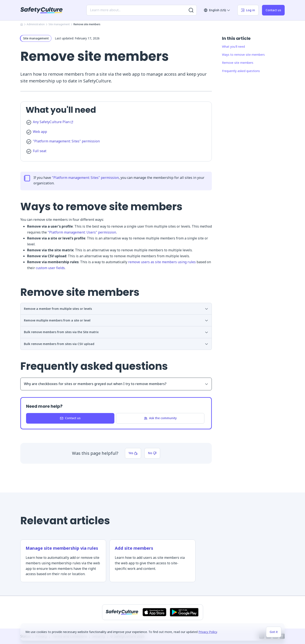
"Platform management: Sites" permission (66, 141)
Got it (274, 632)
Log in (248, 10)
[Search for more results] (191, 10)
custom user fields (50, 268)
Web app (40, 132)
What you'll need (233, 47)
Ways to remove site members (243, 55)
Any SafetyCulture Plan (53, 122)
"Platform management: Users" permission (82, 232)
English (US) (217, 10)
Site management (59, 24)
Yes (133, 453)
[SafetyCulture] (42, 10)
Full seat (40, 151)
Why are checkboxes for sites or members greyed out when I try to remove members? (116, 384)
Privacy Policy (208, 632)
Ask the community (160, 418)
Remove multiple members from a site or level (116, 320)
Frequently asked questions (241, 71)
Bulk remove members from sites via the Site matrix (116, 332)
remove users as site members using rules (162, 262)
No (152, 453)
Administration (36, 24)
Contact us (273, 10)
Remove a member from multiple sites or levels (116, 309)
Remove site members (238, 63)
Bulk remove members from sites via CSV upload (116, 344)
